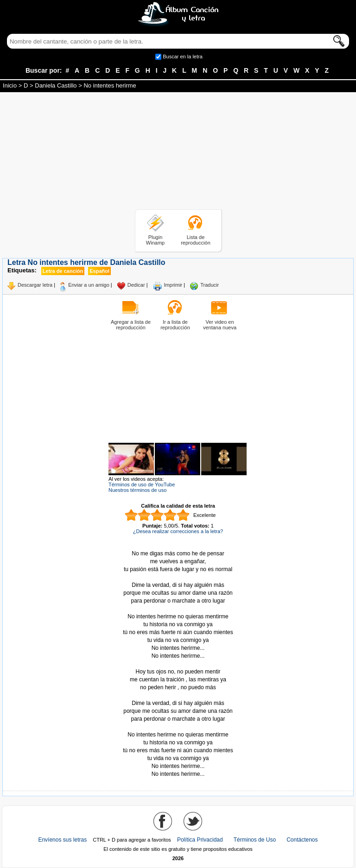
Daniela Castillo (56, 85)
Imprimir (173, 285)
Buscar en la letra (183, 57)
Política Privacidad (200, 840)
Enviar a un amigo (89, 285)
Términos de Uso (255, 840)
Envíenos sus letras (62, 840)
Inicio (10, 85)
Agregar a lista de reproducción (131, 325)
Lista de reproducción (196, 240)
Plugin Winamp (155, 240)
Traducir (210, 285)
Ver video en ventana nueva (220, 325)
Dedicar (136, 285)
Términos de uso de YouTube (142, 484)
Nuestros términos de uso (137, 490)
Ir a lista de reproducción (175, 325)
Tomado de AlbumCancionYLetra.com (178, 727)
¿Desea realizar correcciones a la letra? (178, 531)
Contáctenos (302, 840)
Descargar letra (35, 285)
